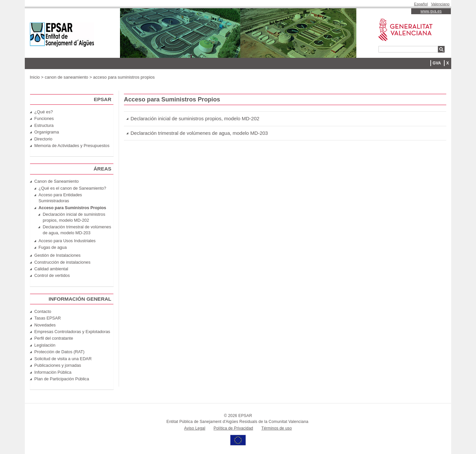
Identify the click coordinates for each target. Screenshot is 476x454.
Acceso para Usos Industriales (67, 241)
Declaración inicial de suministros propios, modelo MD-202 (195, 118)
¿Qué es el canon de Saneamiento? (73, 188)
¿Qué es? (44, 112)
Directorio (43, 139)
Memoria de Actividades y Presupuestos (72, 146)
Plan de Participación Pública (62, 379)
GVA (437, 63)
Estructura (44, 125)
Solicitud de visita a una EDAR (63, 359)
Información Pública (53, 372)
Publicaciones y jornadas (58, 365)
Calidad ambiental (51, 269)
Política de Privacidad (233, 428)
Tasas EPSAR (48, 318)
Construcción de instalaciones (62, 262)
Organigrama (47, 132)
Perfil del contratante (54, 338)
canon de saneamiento (66, 77)
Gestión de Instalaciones (58, 255)
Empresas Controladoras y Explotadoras (72, 332)
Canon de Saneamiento (57, 181)
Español (421, 4)
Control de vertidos (52, 275)
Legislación (45, 345)
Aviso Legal (195, 428)
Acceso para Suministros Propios (73, 208)
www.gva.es (431, 11)
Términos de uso (277, 428)
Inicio (35, 77)
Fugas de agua (53, 247)
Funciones (44, 118)
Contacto (43, 311)
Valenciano (440, 4)
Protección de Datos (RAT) (59, 352)
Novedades (45, 325)
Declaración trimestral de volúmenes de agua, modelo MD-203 (199, 133)
